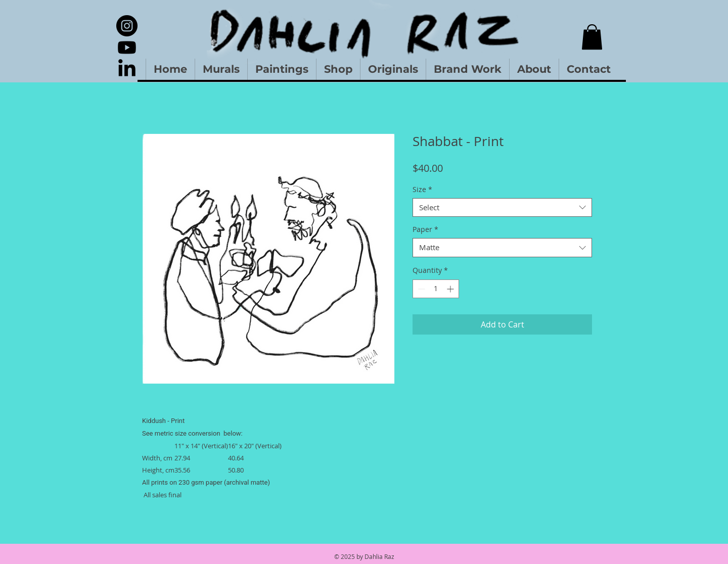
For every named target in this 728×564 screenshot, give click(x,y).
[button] (592, 37)
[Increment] (451, 289)
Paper (425, 229)
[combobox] (502, 208)
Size (422, 190)
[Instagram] (127, 26)
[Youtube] (127, 48)
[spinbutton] (436, 289)
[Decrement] (420, 289)
